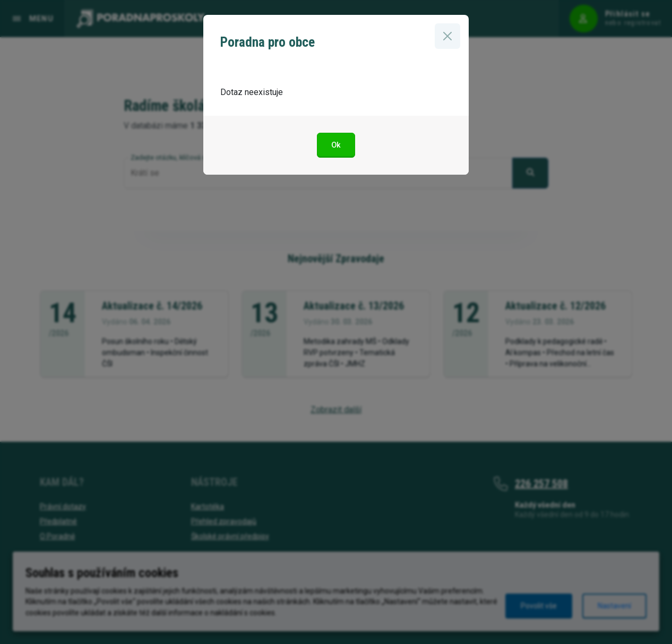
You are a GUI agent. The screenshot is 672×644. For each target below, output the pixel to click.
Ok (336, 145)
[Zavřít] (447, 36)
